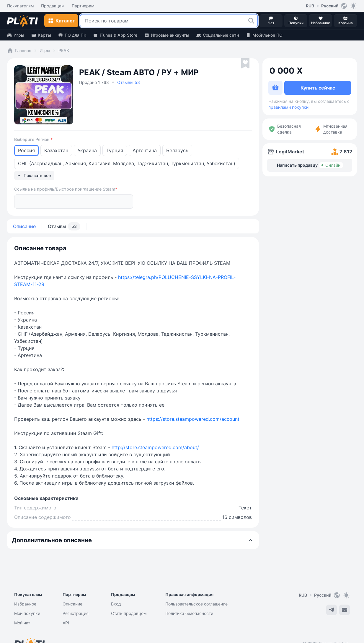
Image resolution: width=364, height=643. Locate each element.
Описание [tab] (24, 215)
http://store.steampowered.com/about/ (155, 436)
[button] (251, 21)
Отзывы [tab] (64, 215)
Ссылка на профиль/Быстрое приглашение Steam (66, 178)
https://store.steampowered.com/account (193, 408)
